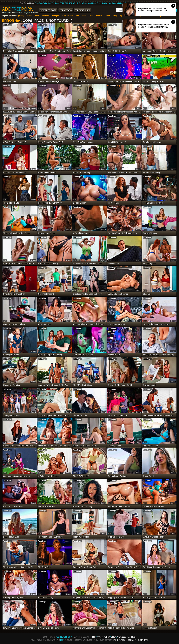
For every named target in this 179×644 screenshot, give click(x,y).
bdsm (84, 16)
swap (115, 16)
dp (121, 16)
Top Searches (82, 10)
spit (77, 16)
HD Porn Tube (81, 3)
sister (29, 16)
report (33, 48)
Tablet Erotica (78, 25)
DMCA (113, 637)
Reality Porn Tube (109, 3)
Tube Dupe (7, 25)
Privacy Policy (103, 637)
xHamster (112, 55)
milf (91, 16)
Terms (93, 637)
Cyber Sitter (143, 640)
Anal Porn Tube (94, 3)
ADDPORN (18, 9)
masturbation (67, 16)
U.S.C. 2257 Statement (127, 637)
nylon (37, 16)
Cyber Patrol (119, 640)
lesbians (46, 16)
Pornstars (66, 10)
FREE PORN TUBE (67, 3)
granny (21, 16)
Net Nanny (132, 640)
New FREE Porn (48, 10)
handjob (56, 16)
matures (99, 16)
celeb (108, 16)
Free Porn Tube (41, 3)
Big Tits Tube (54, 3)
